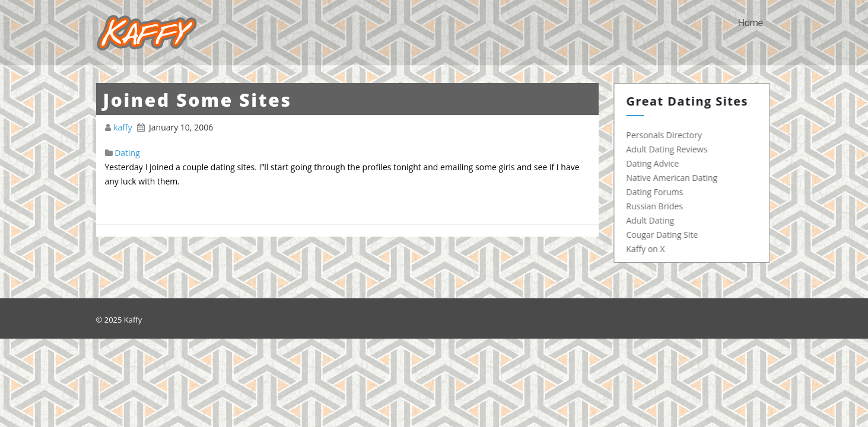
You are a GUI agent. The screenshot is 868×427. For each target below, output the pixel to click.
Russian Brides (658, 206)
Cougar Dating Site (665, 235)
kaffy (124, 127)
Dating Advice (656, 163)
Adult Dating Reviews (670, 149)
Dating (127, 153)
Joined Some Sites (198, 100)
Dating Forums (658, 192)
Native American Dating (675, 178)
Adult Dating (654, 220)
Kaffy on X (649, 249)
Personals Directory (667, 135)
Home (750, 23)
